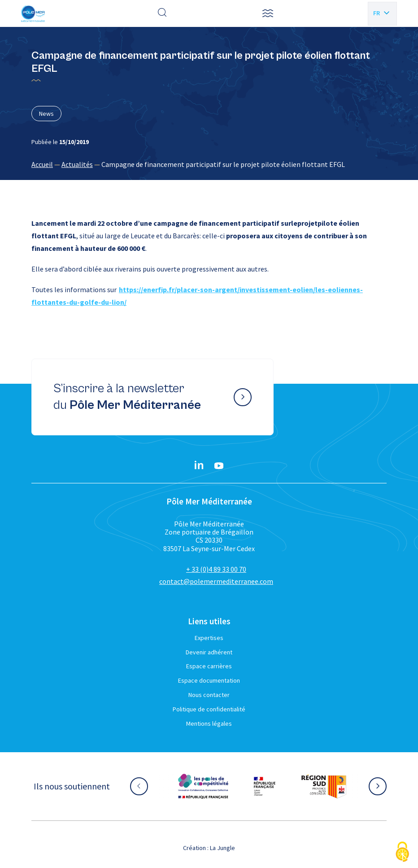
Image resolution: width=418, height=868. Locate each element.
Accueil (42, 164)
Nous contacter (209, 695)
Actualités (77, 164)
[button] (268, 13)
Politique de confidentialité (209, 709)
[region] (209, 164)
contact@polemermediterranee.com (216, 581)
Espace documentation (209, 680)
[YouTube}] (219, 466)
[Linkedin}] (199, 466)
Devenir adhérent (209, 652)
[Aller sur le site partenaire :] (203, 786)
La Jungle (222, 848)
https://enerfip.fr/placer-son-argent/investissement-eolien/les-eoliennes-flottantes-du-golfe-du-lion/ (197, 296)
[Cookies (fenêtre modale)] (402, 853)
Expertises (209, 638)
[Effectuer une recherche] (162, 13)
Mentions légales (209, 723)
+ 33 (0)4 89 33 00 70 (216, 569)
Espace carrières (209, 666)
